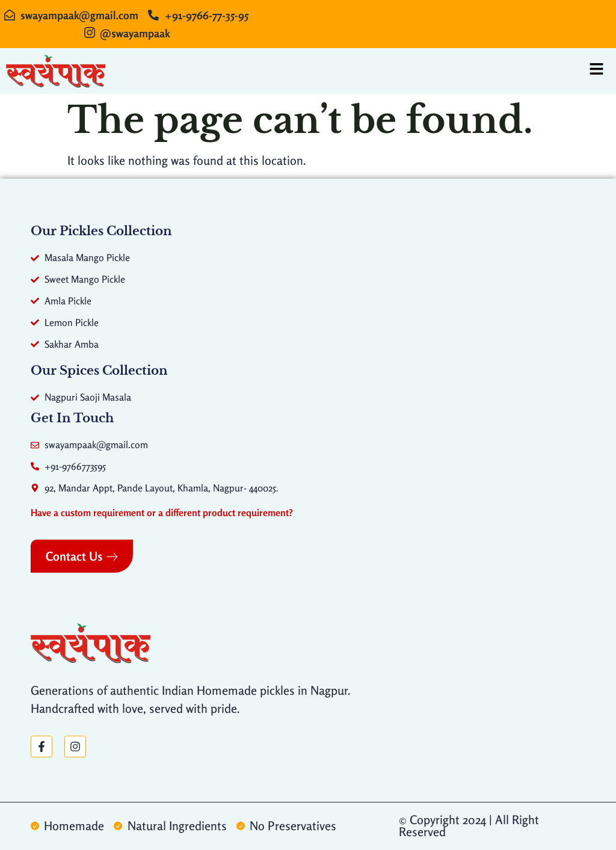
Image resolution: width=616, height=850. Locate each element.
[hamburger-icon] (596, 71)
